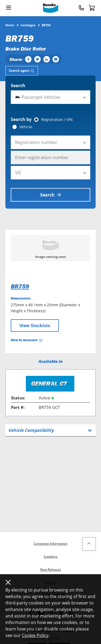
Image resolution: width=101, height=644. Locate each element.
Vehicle (26, 127)
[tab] (22, 71)
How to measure (27, 340)
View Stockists (35, 326)
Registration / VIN (57, 120)
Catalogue (28, 25)
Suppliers (51, 556)
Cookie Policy (35, 635)
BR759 (20, 286)
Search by (21, 119)
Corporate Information (50, 543)
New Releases (51, 569)
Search (18, 86)
